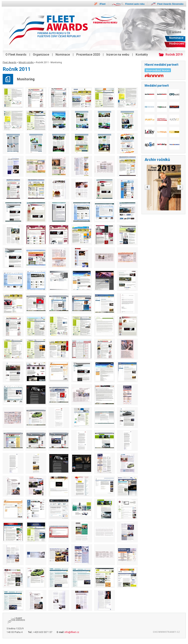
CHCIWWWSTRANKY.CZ (166, 632)
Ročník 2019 (174, 55)
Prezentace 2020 (88, 55)
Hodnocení (177, 44)
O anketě (175, 32)
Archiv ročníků (157, 160)
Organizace (41, 55)
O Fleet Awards (16, 55)
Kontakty (142, 55)
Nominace (63, 55)
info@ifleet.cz (72, 632)
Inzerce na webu (118, 55)
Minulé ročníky (26, 62)
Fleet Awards (10, 62)
